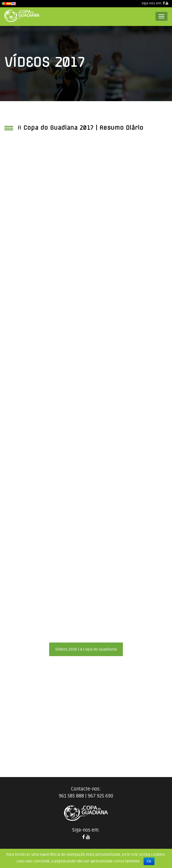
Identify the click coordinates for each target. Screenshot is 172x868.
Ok (149, 861)
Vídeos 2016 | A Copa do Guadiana (86, 649)
